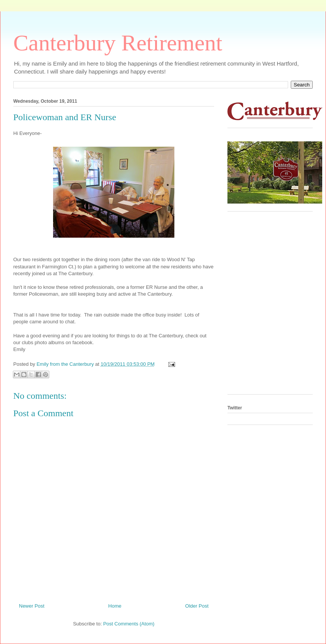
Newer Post (32, 606)
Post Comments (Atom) (129, 624)
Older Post (197, 606)
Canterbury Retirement (118, 43)
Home (115, 606)
